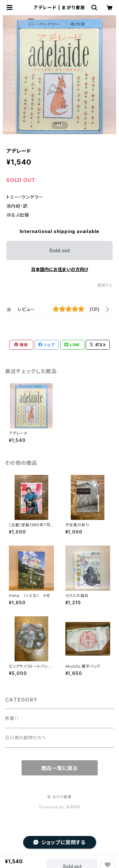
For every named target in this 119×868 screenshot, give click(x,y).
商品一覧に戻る (60, 768)
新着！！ (12, 718)
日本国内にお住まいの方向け (60, 269)
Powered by (60, 807)
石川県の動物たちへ (26, 738)
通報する (105, 285)
